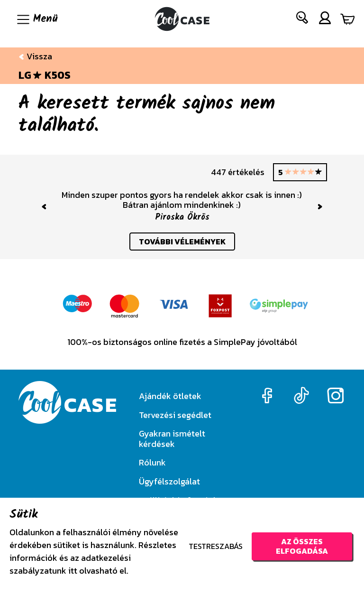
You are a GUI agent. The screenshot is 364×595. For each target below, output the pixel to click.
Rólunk (152, 462)
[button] (303, 20)
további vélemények (182, 242)
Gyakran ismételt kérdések (172, 439)
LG (25, 75)
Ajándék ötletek (170, 396)
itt (73, 571)
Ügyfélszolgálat (169, 481)
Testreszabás (216, 546)
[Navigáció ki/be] (36, 19)
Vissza (35, 56)
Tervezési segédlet (175, 415)
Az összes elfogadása (302, 546)
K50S (58, 75)
